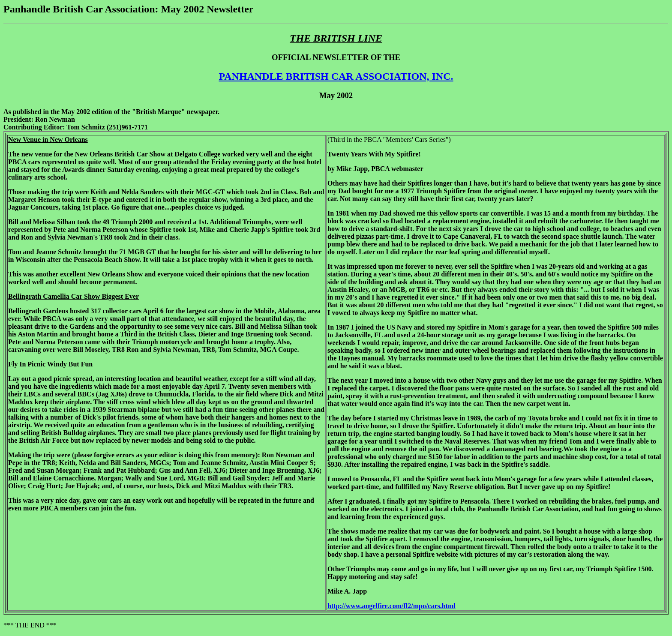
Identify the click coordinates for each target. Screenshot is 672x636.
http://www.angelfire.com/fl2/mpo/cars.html (391, 606)
